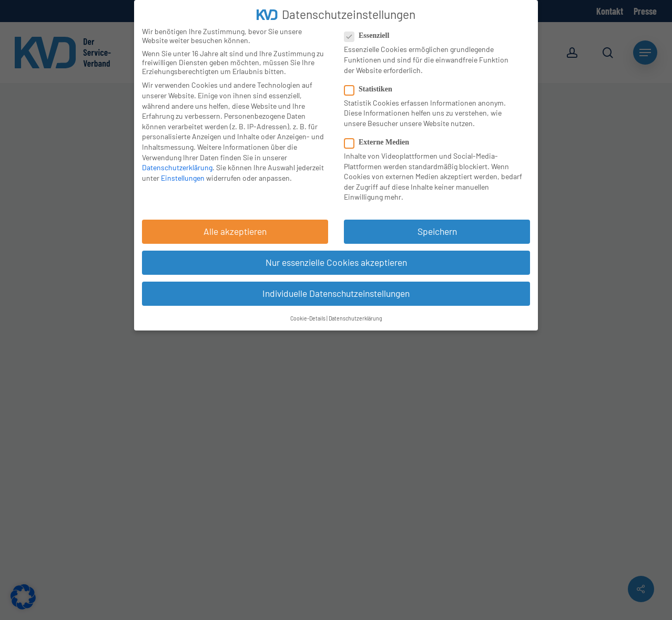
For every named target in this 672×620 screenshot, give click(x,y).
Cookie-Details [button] (308, 318)
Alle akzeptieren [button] (235, 231)
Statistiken (373, 89)
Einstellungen (183, 178)
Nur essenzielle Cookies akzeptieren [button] (336, 262)
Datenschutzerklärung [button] (355, 318)
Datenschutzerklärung (177, 167)
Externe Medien (381, 142)
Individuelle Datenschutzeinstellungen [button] (336, 293)
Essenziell (371, 36)
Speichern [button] (437, 231)
